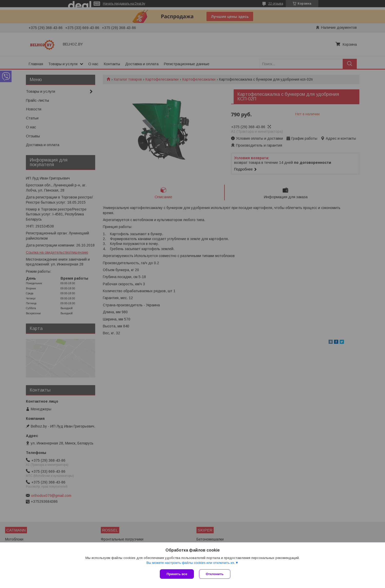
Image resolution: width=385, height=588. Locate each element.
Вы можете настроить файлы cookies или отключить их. (191, 563)
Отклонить (215, 574)
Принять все (177, 574)
